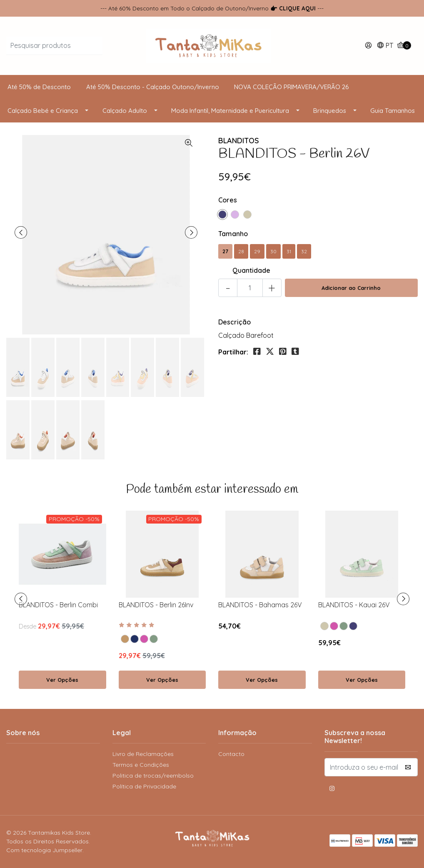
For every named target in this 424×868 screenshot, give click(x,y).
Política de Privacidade (144, 786)
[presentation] (21, 232)
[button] (385, 46)
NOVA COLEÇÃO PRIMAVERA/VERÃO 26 (292, 87)
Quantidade (251, 270)
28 (241, 251)
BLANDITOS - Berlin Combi (58, 605)
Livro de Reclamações (143, 754)
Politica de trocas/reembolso (153, 776)
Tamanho (233, 234)
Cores (228, 200)
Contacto (231, 754)
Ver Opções (62, 680)
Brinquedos (330, 111)
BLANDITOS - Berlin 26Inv (156, 605)
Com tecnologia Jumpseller (44, 850)
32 (304, 251)
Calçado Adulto (125, 111)
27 (225, 251)
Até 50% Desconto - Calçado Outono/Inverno (153, 87)
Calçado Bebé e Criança (43, 111)
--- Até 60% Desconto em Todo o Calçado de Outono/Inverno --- (212, 8)
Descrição (234, 322)
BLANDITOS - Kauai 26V (354, 605)
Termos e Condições (141, 765)
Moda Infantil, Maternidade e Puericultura (230, 111)
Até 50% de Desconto (39, 87)
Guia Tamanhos (393, 111)
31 (289, 251)
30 (273, 251)
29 (257, 251)
